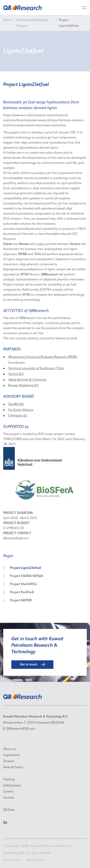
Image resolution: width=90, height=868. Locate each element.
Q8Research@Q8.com (21, 729)
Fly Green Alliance (21, 410)
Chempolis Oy (18, 416)
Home (7, 20)
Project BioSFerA (19, 592)
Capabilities (11, 755)
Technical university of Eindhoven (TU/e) (36, 368)
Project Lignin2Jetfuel (22, 568)
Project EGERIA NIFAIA (23, 576)
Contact (9, 798)
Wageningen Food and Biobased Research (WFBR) (43, 357)
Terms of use (12, 860)
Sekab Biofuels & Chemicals (27, 380)
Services (9, 761)
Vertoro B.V (16, 374)
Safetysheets (12, 786)
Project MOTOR (17, 601)
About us (10, 749)
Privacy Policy (35, 860)
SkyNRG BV (16, 404)
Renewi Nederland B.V (23, 386)
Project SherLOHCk (20, 584)
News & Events (13, 767)
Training (9, 780)
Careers (8, 792)
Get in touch (32, 664)
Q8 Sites (9, 810)
